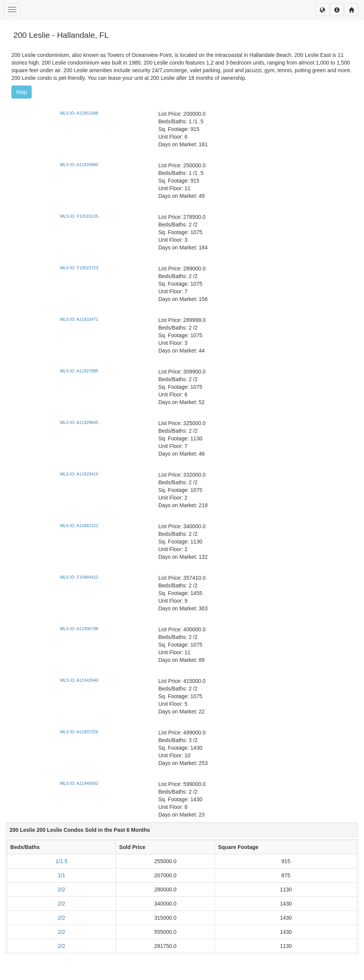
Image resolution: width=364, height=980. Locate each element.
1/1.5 (62, 861)
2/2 (61, 889)
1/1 (61, 875)
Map (22, 92)
